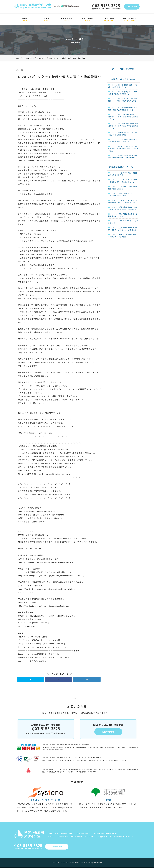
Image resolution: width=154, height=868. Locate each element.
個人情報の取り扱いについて (122, 837)
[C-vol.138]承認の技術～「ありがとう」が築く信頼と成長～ (123, 134)
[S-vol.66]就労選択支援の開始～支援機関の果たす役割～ (123, 215)
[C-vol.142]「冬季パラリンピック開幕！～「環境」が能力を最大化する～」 (123, 101)
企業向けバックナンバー (123, 79)
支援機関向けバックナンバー (123, 167)
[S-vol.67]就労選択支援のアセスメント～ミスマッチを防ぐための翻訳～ (123, 208)
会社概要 (104, 837)
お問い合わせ (132, 7)
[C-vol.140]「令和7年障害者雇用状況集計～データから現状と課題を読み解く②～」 (123, 117)
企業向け (40, 58)
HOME (18, 58)
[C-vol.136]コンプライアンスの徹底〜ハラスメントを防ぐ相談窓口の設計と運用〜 (123, 149)
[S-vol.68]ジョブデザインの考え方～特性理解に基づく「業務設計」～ (123, 201)
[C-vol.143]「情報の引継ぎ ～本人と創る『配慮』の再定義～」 (123, 93)
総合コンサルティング (95, 833)
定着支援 (80, 833)
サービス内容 (67, 19)
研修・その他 (112, 833)
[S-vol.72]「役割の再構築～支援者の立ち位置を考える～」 (123, 174)
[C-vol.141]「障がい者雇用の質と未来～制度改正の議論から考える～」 (123, 109)
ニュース (46, 19)
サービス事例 (108, 19)
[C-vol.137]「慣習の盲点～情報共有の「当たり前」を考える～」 (123, 141)
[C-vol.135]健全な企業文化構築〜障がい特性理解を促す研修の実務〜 (123, 156)
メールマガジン (129, 19)
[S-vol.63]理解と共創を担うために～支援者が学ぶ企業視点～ (123, 236)
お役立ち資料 (87, 19)
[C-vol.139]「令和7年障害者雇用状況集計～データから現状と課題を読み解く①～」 (123, 126)
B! (87, 679)
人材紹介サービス (68, 833)
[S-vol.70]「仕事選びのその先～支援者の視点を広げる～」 (123, 188)
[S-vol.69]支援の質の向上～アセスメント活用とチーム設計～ (123, 194)
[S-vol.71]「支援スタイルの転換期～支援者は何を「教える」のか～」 (123, 181)
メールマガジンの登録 (123, 69)
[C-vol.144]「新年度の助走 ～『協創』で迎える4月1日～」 (123, 86)
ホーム (25, 19)
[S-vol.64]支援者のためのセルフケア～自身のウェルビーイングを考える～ (123, 229)
